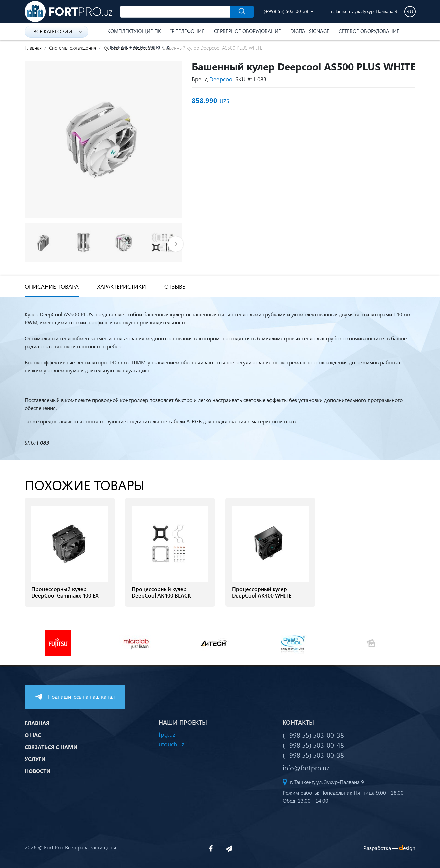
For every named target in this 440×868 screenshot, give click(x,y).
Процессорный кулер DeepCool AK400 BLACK (161, 592)
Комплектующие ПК (134, 31)
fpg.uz (167, 734)
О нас (33, 735)
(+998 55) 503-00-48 (313, 745)
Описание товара (52, 286)
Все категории (58, 31)
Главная (33, 48)
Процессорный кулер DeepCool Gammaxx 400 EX (65, 592)
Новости (38, 771)
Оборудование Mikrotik (138, 47)
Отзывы (176, 286)
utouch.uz (172, 744)
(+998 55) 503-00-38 (286, 11)
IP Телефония (188, 31)
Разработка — (389, 848)
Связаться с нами (51, 747)
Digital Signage (310, 31)
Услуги (35, 759)
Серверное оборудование (248, 31)
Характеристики (121, 286)
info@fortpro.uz (306, 767)
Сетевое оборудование (369, 31)
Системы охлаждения (72, 48)
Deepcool (222, 79)
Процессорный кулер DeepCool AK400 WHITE (262, 592)
